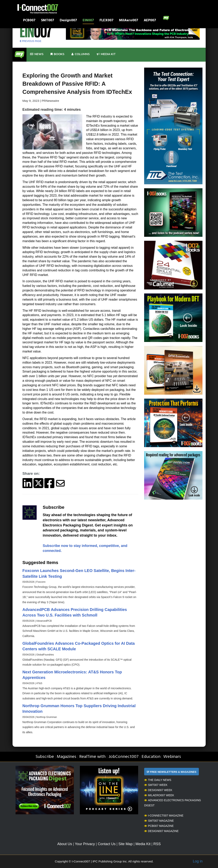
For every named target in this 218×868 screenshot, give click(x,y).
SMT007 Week (156, 785)
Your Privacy (85, 844)
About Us (65, 844)
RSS (157, 844)
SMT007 (48, 21)
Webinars (172, 757)
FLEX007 (107, 21)
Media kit (106, 54)
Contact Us (107, 844)
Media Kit (143, 844)
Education (151, 757)
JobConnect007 (124, 757)
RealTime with (92, 757)
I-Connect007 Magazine (164, 816)
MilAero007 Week (159, 795)
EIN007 (88, 21)
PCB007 (29, 21)
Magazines (66, 757)
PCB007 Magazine (159, 826)
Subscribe (45, 757)
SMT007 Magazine (159, 821)
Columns (81, 54)
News (37, 54)
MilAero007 (129, 21)
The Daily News (158, 780)
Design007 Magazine (161, 831)
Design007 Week (158, 790)
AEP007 (150, 21)
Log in (198, 861)
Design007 (68, 21)
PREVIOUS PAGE (30, 41)
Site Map (126, 844)
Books (57, 54)
